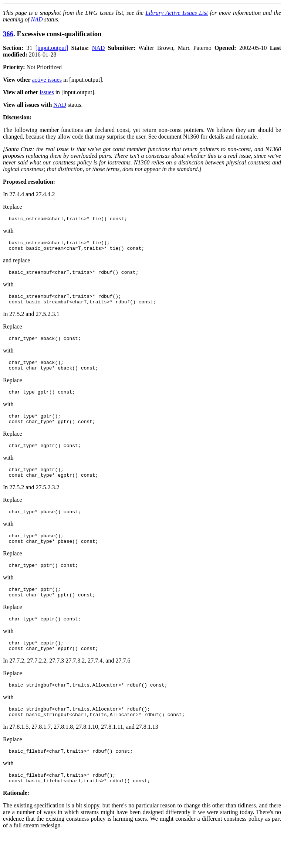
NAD (37, 19)
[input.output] (52, 48)
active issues (47, 80)
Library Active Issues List (176, 13)
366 (8, 34)
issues (47, 92)
